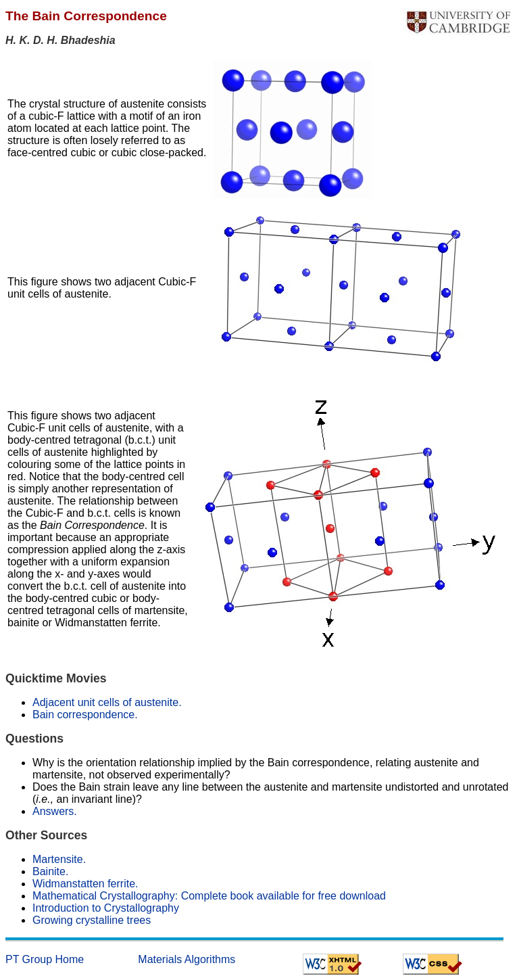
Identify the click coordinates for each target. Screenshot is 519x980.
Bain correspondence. (85, 715)
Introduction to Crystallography (106, 908)
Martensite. (59, 859)
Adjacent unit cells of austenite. (107, 702)
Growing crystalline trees (92, 920)
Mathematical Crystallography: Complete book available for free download (209, 896)
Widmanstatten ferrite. (85, 884)
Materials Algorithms (187, 959)
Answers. (55, 811)
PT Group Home (45, 959)
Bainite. (50, 871)
